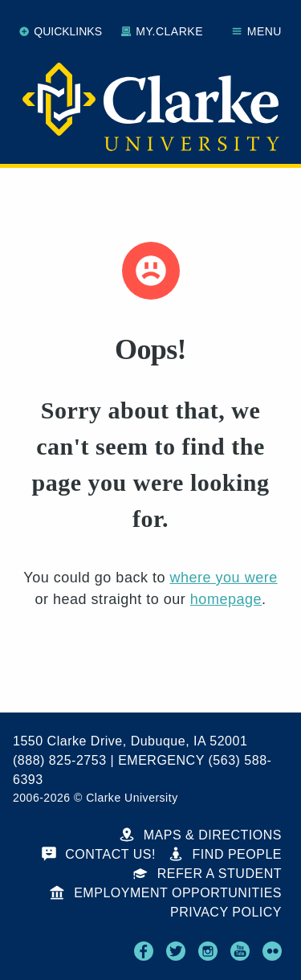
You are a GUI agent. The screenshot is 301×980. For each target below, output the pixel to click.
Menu (257, 31)
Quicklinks (61, 31)
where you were (223, 578)
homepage (226, 599)
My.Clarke (162, 31)
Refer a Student (207, 874)
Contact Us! (99, 854)
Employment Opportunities (166, 893)
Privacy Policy (226, 912)
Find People (225, 854)
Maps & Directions (201, 835)
